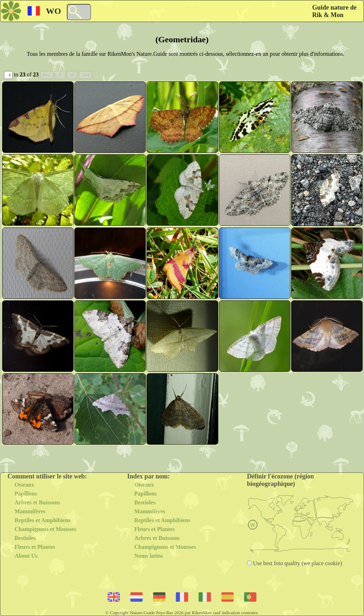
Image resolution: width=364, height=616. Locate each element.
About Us (26, 556)
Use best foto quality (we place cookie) (297, 563)
